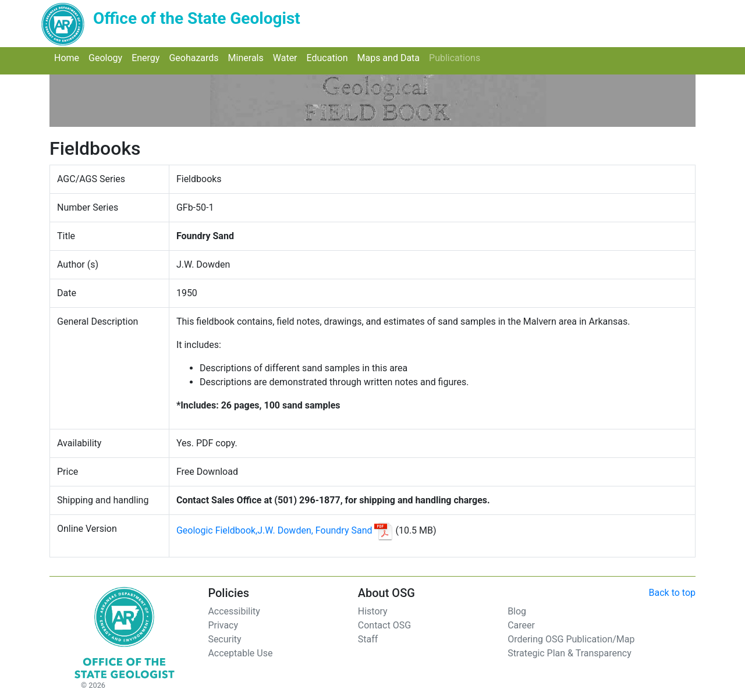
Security (224, 639)
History (373, 611)
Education (330, 57)
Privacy (223, 625)
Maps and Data (391, 57)
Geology (108, 57)
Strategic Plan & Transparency (570, 653)
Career (521, 625)
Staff (368, 639)
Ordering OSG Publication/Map (571, 639)
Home (69, 57)
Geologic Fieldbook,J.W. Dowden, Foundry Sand (274, 530)
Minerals (248, 57)
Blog (517, 611)
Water (288, 57)
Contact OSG (384, 625)
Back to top (672, 593)
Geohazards (196, 57)
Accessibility (234, 611)
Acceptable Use (240, 653)
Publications (457, 57)
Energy (148, 57)
